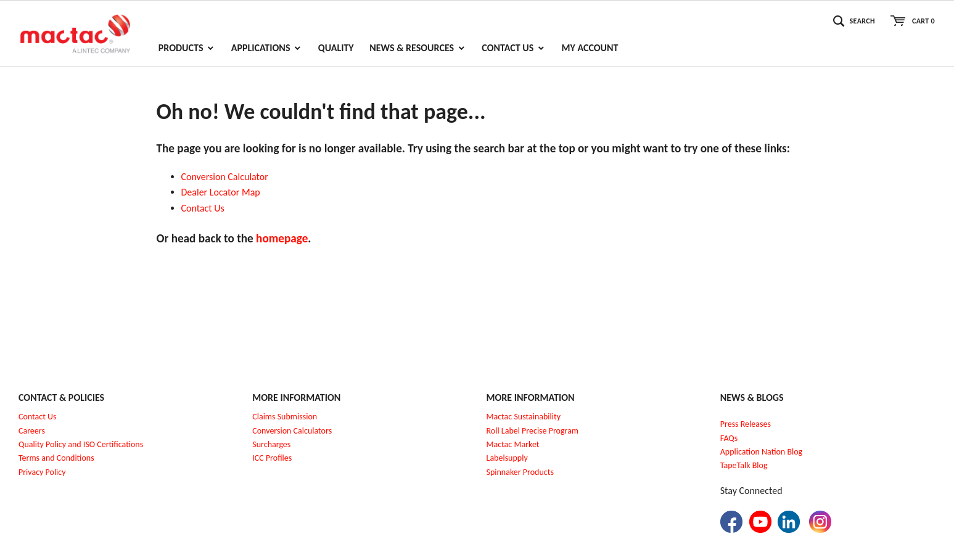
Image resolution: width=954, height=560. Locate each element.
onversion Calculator (227, 177)
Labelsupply (507, 458)
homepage (282, 238)
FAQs (729, 438)
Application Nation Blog (761, 452)
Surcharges (271, 444)
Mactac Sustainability (524, 417)
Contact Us (38, 417)
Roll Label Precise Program (533, 431)
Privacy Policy (42, 472)
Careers (32, 431)
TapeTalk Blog (744, 465)
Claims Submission (285, 417)
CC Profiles (273, 458)
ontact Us (205, 208)
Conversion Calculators (292, 431)
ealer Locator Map (223, 192)
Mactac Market (513, 444)
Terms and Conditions (56, 458)
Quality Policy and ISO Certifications (81, 444)
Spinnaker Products (520, 472)
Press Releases (746, 424)
